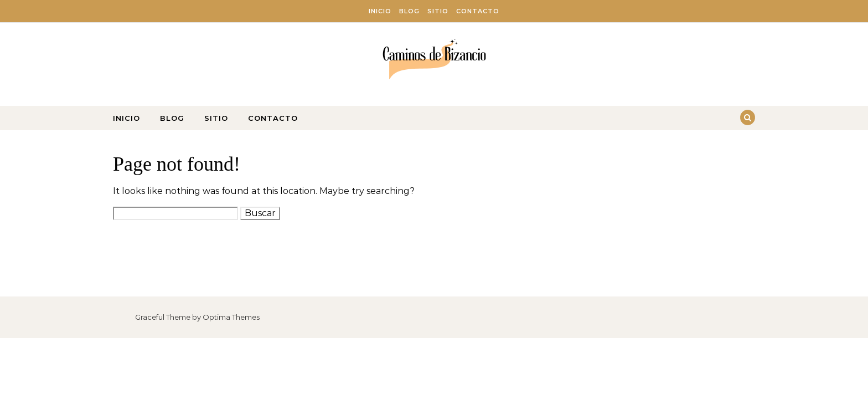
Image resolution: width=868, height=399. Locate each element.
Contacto (478, 11)
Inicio (380, 11)
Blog (409, 11)
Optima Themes (231, 317)
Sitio (438, 11)
